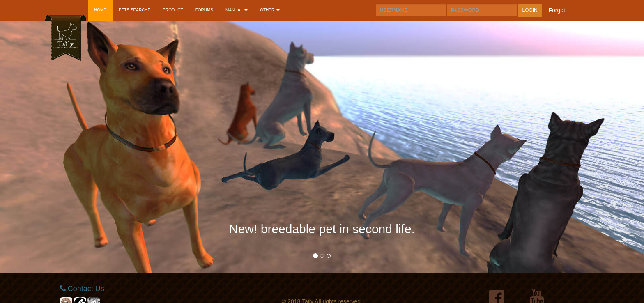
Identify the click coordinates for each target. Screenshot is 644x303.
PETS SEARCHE (135, 10)
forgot (557, 10)
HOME (100, 10)
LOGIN (530, 10)
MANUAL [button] (237, 10)
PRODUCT (173, 10)
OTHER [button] (270, 10)
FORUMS (204, 10)
